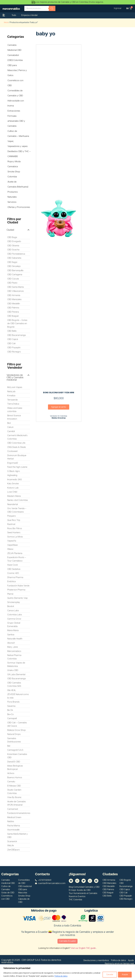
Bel (9, 746)
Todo (14, 15)
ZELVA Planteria (15, 553)
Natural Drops (14, 734)
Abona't (11, 643)
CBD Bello (12, 331)
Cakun (10, 427)
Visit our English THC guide (84, 948)
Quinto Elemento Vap (17, 598)
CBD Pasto (12, 283)
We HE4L (12, 690)
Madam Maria (14, 496)
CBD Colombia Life (16, 443)
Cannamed (13, 809)
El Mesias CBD (14, 786)
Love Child (12, 492)
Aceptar (125, 975)
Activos (11, 773)
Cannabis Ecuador (67, 941)
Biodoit (11, 606)
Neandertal (13, 504)
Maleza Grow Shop (16, 730)
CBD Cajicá (13, 339)
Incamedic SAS (15, 480)
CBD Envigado (14, 241)
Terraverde (12, 400)
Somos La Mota (15, 537)
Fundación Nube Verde (18, 586)
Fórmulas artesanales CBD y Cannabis (16, 121)
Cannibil (11, 431)
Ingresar (118, 8)
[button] (18, 230)
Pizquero (12, 516)
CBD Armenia (14, 295)
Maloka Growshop (59, 418)
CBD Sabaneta (14, 258)
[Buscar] (52, 8)
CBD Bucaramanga (16, 335)
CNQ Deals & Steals (17, 447)
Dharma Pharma (15, 577)
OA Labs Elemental (16, 675)
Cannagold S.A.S (15, 750)
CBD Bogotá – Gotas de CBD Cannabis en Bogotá (17, 324)
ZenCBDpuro (14, 850)
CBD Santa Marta (15, 287)
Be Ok (10, 710)
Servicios (12, 202)
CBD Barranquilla (15, 270)
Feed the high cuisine (17, 467)
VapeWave (12, 545)
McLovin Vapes (15, 387)
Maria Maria (13, 630)
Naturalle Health (15, 639)
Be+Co (10, 714)
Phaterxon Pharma (16, 590)
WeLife (11, 846)
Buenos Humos (15, 778)
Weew (10, 549)
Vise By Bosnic (14, 797)
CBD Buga (12, 237)
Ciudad (10, 230)
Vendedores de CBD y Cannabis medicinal (15, 378)
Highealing (12, 475)
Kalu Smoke (13, 484)
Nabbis (11, 821)
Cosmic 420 (13, 573)
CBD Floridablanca (16, 254)
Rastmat (11, 524)
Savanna (11, 706)
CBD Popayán (14, 348)
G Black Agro (14, 471)
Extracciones (14, 111)
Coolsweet (12, 451)
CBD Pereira (13, 312)
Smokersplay (14, 602)
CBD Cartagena (15, 275)
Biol (9, 423)
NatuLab (11, 392)
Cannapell (12, 718)
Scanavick (12, 841)
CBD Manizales (14, 299)
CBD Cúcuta (13, 279)
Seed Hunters (14, 533)
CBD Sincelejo (14, 266)
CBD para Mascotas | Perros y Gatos (17, 70)
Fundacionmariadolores (19, 813)
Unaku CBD (13, 670)
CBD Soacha (13, 250)
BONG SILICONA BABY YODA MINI (59, 393)
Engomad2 (13, 463)
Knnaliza (11, 396)
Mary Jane (13, 647)
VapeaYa (12, 541)
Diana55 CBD (14, 762)
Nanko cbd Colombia (17, 500)
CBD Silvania (13, 246)
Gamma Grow (14, 619)
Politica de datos (68, 976)
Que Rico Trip (14, 520)
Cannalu (11, 782)
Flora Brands (13, 702)
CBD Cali (11, 344)
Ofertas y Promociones (19, 207)
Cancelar (109, 975)
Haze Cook (13, 565)
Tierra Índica (13, 404)
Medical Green (14, 817)
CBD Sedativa (14, 569)
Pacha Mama (14, 826)
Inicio (6, 22)
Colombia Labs (15, 615)
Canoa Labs (13, 611)
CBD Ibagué (13, 316)
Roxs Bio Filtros (15, 528)
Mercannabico (14, 651)
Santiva (11, 635)
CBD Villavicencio (16, 291)
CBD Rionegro (14, 352)
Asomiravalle (13, 830)
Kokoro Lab (13, 488)
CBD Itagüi (12, 262)
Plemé (10, 594)
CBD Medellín (14, 304)
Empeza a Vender (30, 15)
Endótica (11, 582)
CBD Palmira (13, 308)
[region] (67, 972)
